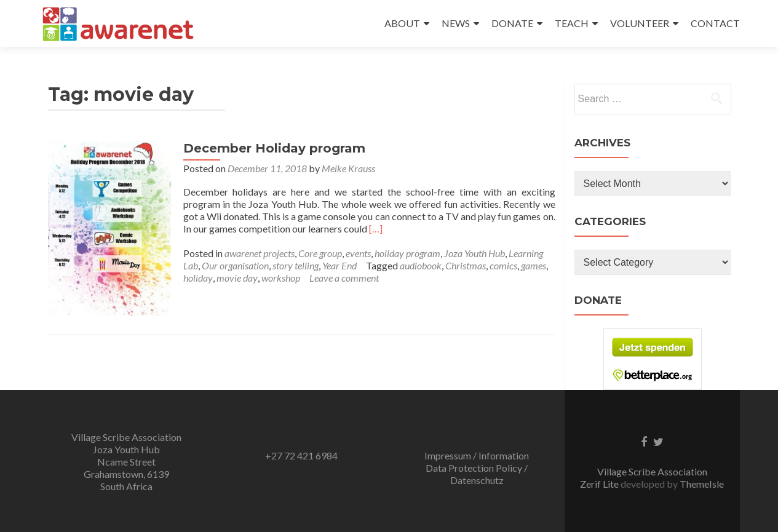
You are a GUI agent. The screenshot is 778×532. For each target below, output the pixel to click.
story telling (296, 265)
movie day (237, 278)
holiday (198, 278)
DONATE (512, 23)
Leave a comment (344, 278)
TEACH (572, 23)
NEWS (456, 23)
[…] (376, 228)
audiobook (421, 265)
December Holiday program (274, 148)
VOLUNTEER (640, 23)
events (358, 253)
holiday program (407, 253)
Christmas (466, 265)
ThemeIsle (702, 484)
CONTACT (715, 23)
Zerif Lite (600, 484)
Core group (320, 253)
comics (503, 265)
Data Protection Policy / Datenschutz (477, 474)
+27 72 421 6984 (301, 455)
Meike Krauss (348, 168)
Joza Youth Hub (474, 253)
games (534, 265)
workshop (281, 278)
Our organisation (235, 265)
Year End (339, 265)
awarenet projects (260, 253)
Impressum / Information (477, 455)
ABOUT (402, 23)
